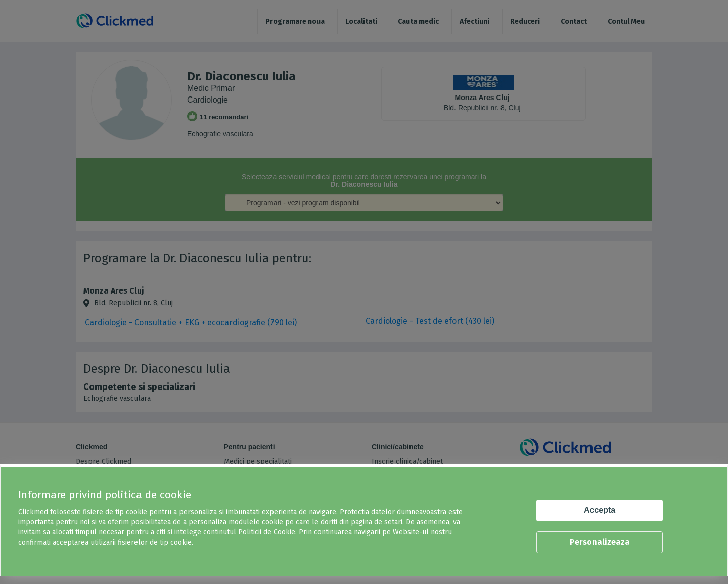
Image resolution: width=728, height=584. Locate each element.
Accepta (600, 510)
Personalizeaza (600, 542)
